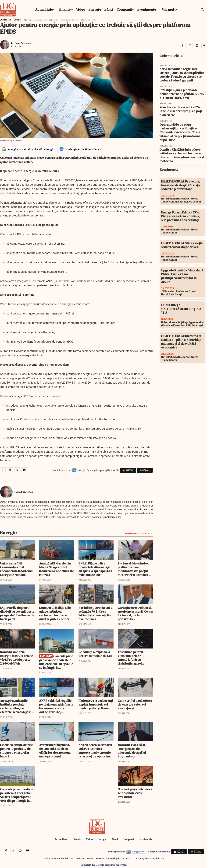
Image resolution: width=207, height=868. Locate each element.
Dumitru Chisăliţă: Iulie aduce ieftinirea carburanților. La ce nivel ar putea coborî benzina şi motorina (55, 613)
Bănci (109, 9)
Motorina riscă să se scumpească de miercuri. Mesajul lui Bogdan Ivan (132, 751)
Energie (95, 9)
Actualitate (44, 9)
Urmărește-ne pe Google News (83, 149)
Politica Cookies (84, 858)
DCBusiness (5, 20)
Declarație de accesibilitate (149, 858)
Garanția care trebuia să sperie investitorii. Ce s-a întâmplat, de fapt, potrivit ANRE (135, 613)
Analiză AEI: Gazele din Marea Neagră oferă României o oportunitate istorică (57, 569)
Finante (64, 9)
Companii (124, 9)
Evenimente (147, 9)
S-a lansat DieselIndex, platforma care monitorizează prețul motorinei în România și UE (134, 569)
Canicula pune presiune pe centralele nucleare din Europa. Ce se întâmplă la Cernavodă (56, 662)
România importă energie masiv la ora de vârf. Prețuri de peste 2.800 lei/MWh (16, 658)
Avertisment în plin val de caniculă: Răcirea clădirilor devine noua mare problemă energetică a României (55, 751)
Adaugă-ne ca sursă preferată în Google (31, 149)
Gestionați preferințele (108, 858)
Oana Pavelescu (23, 43)
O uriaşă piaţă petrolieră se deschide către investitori (135, 793)
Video (81, 9)
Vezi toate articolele (137, 533)
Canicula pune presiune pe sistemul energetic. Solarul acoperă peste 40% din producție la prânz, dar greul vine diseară (17, 795)
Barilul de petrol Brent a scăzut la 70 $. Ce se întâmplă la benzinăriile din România (95, 613)
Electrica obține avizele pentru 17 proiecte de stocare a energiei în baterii (17, 751)
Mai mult (170, 9)
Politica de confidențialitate (58, 858)
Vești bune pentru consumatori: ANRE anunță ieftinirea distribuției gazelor (132, 658)
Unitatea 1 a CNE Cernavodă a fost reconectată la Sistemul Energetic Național (17, 569)
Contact (127, 858)
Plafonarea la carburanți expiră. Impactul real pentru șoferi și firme (96, 704)
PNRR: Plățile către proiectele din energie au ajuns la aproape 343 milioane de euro (95, 569)
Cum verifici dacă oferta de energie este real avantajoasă (135, 704)
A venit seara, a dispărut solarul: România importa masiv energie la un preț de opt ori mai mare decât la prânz (95, 751)
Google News (85, 470)
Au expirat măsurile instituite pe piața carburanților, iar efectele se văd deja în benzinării (16, 706)
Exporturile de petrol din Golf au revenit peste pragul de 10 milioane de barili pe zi (17, 613)
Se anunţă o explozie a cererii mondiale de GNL (96, 654)
